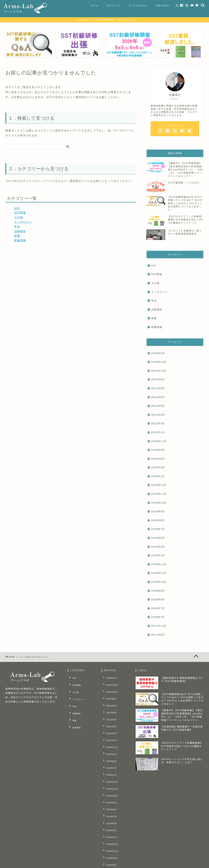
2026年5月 (158, 353)
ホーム (95, 5)
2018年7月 (158, 609)
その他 (19, 218)
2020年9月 (158, 450)
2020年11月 (159, 441)
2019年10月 (159, 503)
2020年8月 (158, 459)
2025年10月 (159, 362)
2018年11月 (159, 573)
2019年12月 (159, 485)
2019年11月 (159, 494)
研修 (17, 236)
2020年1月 (158, 477)
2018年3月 (158, 617)
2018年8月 (158, 600)
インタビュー (23, 222)
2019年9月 (158, 512)
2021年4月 (158, 415)
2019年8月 (158, 521)
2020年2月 (158, 468)
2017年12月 (159, 626)
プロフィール (113, 5)
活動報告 (20, 232)
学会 (17, 227)
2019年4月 (158, 547)
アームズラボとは (138, 5)
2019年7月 (158, 529)
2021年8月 (158, 397)
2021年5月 (158, 406)
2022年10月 (159, 371)
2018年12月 (159, 565)
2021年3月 (158, 424)
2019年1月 (158, 556)
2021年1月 (158, 433)
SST (17, 209)
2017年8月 (158, 635)
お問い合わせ (162, 5)
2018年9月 (158, 591)
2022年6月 (158, 380)
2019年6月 (158, 538)
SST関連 (20, 213)
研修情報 (20, 241)
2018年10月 (159, 582)
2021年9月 (158, 389)
